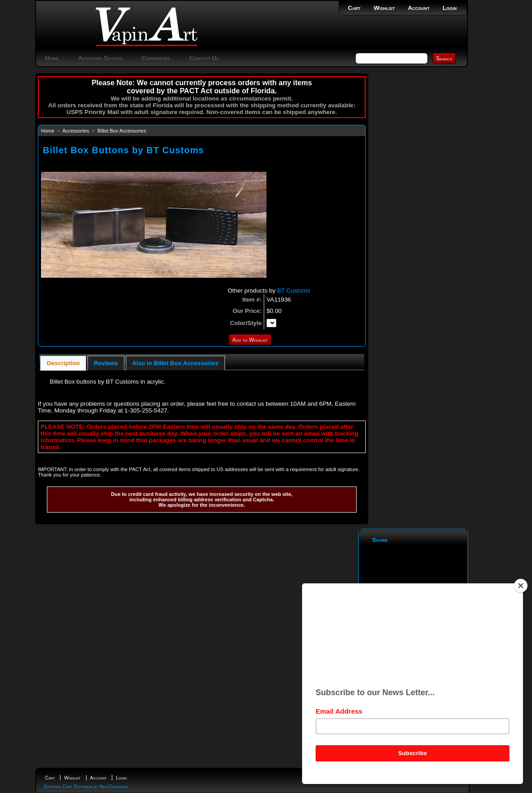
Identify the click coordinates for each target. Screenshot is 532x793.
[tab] (63, 363)
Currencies (156, 58)
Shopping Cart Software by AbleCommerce (86, 786)
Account (419, 8)
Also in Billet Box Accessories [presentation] (175, 363)
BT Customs (294, 291)
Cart (354, 8)
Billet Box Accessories (122, 131)
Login (450, 8)
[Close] (521, 586)
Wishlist (384, 8)
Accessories (76, 131)
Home (52, 58)
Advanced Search (100, 58)
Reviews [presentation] (106, 363)
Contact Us (204, 58)
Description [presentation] (63, 363)
